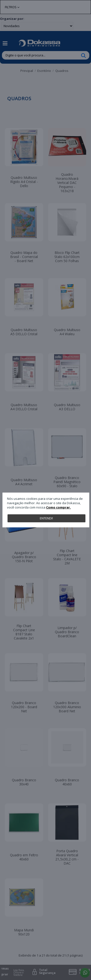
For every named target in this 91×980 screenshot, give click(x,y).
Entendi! (46, 518)
